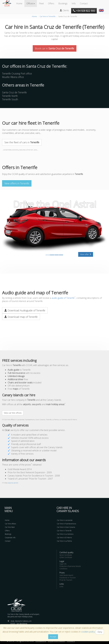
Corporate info (10, 538)
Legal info (63, 564)
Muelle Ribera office (13, 77)
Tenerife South (10, 99)
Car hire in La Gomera (65, 534)
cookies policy (88, 632)
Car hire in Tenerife (48, 16)
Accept (53, 637)
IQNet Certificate (66, 557)
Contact (84, 3)
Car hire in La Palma (64, 541)
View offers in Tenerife (17, 183)
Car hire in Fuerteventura (66, 524)
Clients (64, 10)
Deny (100, 632)
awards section (13, 483)
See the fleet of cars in (22, 142)
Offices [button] (31, 3)
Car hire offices (10, 524)
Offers (51, 3)
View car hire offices (13, 413)
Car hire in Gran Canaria (66, 527)
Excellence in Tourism (68, 578)
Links (61, 587)
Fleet (41, 3)
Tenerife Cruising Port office (17, 74)
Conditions (63, 569)
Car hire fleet (10, 527)
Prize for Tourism (66, 580)
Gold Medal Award (66, 575)
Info (74, 3)
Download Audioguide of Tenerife (25, 310)
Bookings (63, 3)
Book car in (55, 48)
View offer (86, 254)
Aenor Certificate (66, 555)
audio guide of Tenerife (63, 298)
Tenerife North (10, 96)
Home (19, 3)
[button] (102, 9)
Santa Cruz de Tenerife (14, 92)
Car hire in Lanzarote (65, 520)
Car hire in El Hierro (64, 538)
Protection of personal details (70, 566)
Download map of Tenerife (21, 317)
